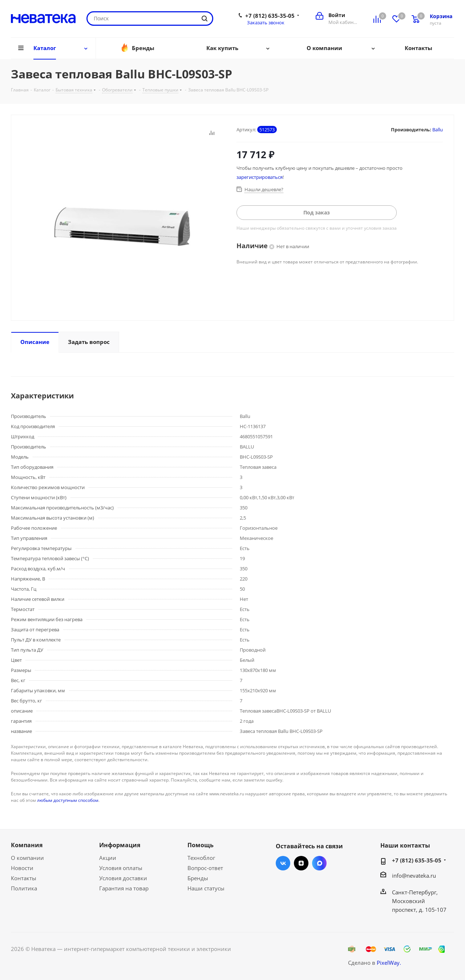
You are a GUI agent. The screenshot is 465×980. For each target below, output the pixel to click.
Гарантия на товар (124, 888)
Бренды (198, 878)
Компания (27, 845)
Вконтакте (283, 863)
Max (319, 863)
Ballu (438, 130)
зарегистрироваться (260, 177)
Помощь (201, 845)
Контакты (24, 878)
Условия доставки (123, 878)
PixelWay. (389, 963)
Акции (108, 858)
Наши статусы (206, 888)
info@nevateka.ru (414, 876)
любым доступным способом (68, 800)
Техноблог (201, 858)
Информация (120, 845)
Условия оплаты (121, 868)
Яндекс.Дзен (301, 863)
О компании (27, 858)
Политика (24, 888)
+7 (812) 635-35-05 (270, 16)
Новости (22, 868)
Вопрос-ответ (205, 868)
